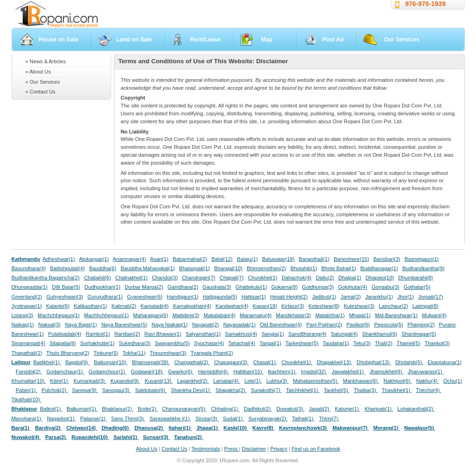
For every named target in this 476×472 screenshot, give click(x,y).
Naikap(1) (23, 325)
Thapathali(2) (27, 353)
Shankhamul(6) (380, 334)
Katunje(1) (347, 409)
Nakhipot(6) (398, 381)
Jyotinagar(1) (27, 306)
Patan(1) (26, 390)
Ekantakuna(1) (445, 362)
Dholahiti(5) (409, 362)
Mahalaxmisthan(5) (316, 381)
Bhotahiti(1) (304, 268)
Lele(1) (253, 381)
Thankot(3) (437, 343)
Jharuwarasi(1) (426, 372)
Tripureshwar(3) (168, 353)
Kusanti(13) (159, 381)
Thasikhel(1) (397, 390)
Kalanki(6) (58, 306)
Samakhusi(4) (241, 334)
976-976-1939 (426, 4)
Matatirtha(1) (330, 315)
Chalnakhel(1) (132, 278)
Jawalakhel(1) (349, 372)
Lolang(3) (23, 315)
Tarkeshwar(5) (302, 343)
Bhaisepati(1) (194, 268)
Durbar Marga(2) (144, 287)
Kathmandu (26, 259)
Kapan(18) (265, 306)
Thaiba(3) (366, 390)
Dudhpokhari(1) (102, 287)
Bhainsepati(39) (151, 362)
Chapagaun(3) (231, 362)
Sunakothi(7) (266, 390)
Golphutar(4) (353, 287)
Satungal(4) (344, 334)
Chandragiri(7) (198, 278)
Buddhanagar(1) (379, 268)
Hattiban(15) (248, 372)
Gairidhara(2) (183, 287)
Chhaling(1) (225, 409)
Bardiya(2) (49, 428)
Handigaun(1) (183, 297)
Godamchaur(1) (65, 372)
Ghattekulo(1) (251, 287)
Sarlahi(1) (126, 437)
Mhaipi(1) (360, 315)
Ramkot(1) (98, 334)
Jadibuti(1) (324, 297)
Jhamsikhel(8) (387, 372)
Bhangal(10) (228, 268)
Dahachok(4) (297, 278)
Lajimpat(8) (425, 306)
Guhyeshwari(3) (65, 297)
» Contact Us (41, 92)
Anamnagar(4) (130, 259)
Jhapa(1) (208, 428)
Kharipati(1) (379, 409)
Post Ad (333, 40)
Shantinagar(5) (419, 334)
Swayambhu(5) (172, 343)
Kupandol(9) (126, 381)
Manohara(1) (27, 419)
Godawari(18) (147, 372)
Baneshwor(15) (351, 259)
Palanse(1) (94, 419)
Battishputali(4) (68, 268)
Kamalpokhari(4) (192, 306)
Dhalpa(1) (350, 278)
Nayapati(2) (205, 325)
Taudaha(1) (336, 343)
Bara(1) (21, 428)
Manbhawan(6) (361, 381)
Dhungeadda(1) (30, 287)
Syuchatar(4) (209, 343)
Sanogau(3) (117, 390)
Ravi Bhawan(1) (163, 334)
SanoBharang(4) (307, 334)
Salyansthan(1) (203, 334)
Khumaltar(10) (29, 381)
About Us (146, 449)
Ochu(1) (453, 381)
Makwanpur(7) (350, 428)
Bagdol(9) (78, 362)
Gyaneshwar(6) (145, 297)
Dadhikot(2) (258, 409)
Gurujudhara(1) (105, 297)
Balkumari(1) (82, 409)
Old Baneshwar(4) (281, 325)
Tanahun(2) (189, 437)
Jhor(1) (406, 297)
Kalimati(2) (124, 306)
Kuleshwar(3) (359, 306)
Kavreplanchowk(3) (304, 428)
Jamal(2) (351, 297)
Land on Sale (134, 40)
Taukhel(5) (336, 390)
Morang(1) (387, 428)
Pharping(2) (421, 325)
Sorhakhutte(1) (98, 343)
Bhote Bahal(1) (339, 268)
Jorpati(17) (430, 297)
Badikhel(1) (47, 362)
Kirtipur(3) (293, 306)
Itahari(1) (180, 428)
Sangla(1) (273, 334)
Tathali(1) (303, 419)
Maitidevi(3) (186, 315)
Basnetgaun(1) (421, 259)
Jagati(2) (320, 409)
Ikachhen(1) (282, 372)
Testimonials (206, 449)
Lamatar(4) (227, 381)
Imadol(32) (314, 372)
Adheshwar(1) (59, 259)
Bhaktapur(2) (118, 409)
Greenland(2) (27, 297)
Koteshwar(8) (324, 306)
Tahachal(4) (242, 343)
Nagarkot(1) (61, 419)
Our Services (402, 40)
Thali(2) (383, 343)
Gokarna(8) (285, 287)
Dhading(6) (116, 428)
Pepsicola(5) (389, 325)
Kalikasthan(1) (91, 306)
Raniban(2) (127, 334)
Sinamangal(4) (29, 343)
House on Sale (59, 40)
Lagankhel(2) (193, 381)
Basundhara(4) (29, 268)
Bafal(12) (222, 259)
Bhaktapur (24, 409)
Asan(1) (159, 259)
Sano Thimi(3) (128, 419)
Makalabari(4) (219, 315)
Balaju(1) (248, 259)
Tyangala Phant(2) (212, 353)
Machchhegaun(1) (59, 315)
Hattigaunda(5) (220, 297)
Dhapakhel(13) (334, 362)
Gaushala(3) (217, 287)
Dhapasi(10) (380, 278)
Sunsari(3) (156, 437)
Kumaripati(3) (90, 381)
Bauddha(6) (103, 268)
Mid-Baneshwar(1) (396, 315)
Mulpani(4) (434, 315)
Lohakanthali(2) (416, 409)
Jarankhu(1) (379, 297)
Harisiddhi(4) (214, 372)
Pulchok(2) (55, 390)
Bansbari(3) (387, 259)
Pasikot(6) (358, 325)
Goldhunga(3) (318, 287)
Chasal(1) (265, 362)
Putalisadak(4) (65, 334)
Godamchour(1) (108, 372)
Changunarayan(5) (184, 409)
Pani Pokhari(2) (324, 325)
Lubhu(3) (278, 381)
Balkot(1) (51, 409)
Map (267, 40)
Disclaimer (254, 449)
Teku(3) (362, 343)
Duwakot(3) (291, 409)
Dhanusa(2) (149, 428)
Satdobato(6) (151, 390)
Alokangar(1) (94, 259)
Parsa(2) (56, 437)
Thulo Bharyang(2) (68, 353)
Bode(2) (148, 409)
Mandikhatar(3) (294, 315)
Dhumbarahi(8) (416, 278)
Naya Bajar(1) (81, 325)
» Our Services (43, 82)
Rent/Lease (205, 40)
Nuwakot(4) (26, 437)
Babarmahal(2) (190, 259)
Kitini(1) (60, 381)
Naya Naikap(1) (170, 325)
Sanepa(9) (85, 390)
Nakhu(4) (427, 381)
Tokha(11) (134, 353)
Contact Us (174, 449)
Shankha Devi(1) (191, 390)
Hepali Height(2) (289, 297)
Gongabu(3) (385, 287)
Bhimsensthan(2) (267, 268)
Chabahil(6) (98, 278)
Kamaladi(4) (154, 306)
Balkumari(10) (111, 362)
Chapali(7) (231, 278)
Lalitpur (21, 362)
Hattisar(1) (254, 297)
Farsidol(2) (29, 372)
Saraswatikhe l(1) (171, 419)
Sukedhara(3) (135, 343)
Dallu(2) (325, 278)
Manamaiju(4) (256, 315)
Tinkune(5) (106, 353)
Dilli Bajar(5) (66, 287)
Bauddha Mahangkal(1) (148, 268)
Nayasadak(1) (239, 325)
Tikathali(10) (26, 399)
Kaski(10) (236, 428)
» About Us (38, 72)
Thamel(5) (408, 343)
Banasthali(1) (314, 259)
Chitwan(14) (82, 428)
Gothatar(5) (417, 287)
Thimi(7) (329, 419)
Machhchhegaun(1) (106, 315)
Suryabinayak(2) (268, 419)
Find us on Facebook (316, 449)
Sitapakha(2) (231, 390)
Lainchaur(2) (393, 306)
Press (231, 449)
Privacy (279, 449)
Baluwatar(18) (278, 259)
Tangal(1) (270, 343)
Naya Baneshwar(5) (124, 325)
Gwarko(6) (181, 372)
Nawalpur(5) (420, 428)
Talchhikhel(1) (303, 390)
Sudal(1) (234, 419)
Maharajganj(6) (150, 315)
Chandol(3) (165, 278)
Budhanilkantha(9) (423, 268)
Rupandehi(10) (90, 437)
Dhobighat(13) (374, 362)
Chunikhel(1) (262, 278)
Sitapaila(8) (63, 343)
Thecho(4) (429, 390)
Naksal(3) (49, 325)
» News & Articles (46, 61)
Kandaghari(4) (232, 306)
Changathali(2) (192, 362)
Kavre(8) (264, 428)
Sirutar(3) (207, 419)
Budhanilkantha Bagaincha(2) (46, 278)
